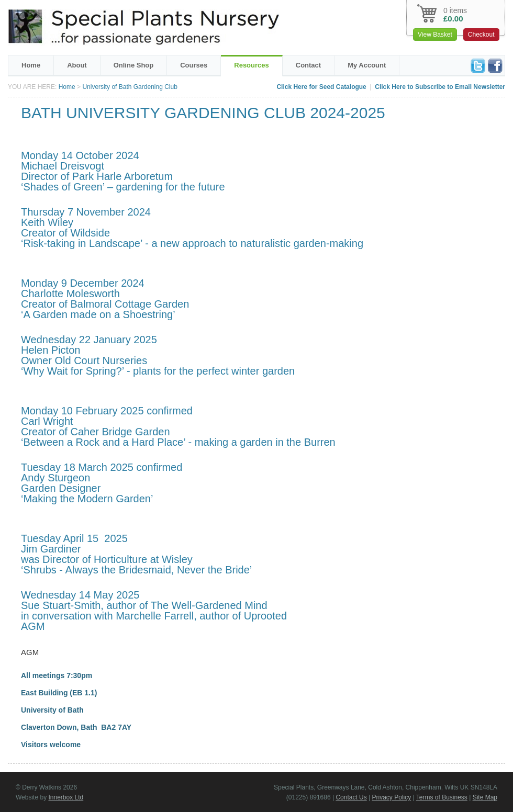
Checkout (481, 35)
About (77, 65)
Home (31, 65)
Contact (308, 65)
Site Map (485, 797)
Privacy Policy (392, 797)
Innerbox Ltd (66, 797)
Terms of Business (442, 797)
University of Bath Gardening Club (130, 87)
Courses (194, 65)
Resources (251, 65)
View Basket (435, 35)
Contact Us (351, 797)
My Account (367, 65)
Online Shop (134, 65)
